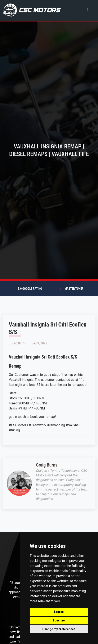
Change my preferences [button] (59, 629)
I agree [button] (59, 612)
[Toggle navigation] (88, 9)
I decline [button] (59, 620)
